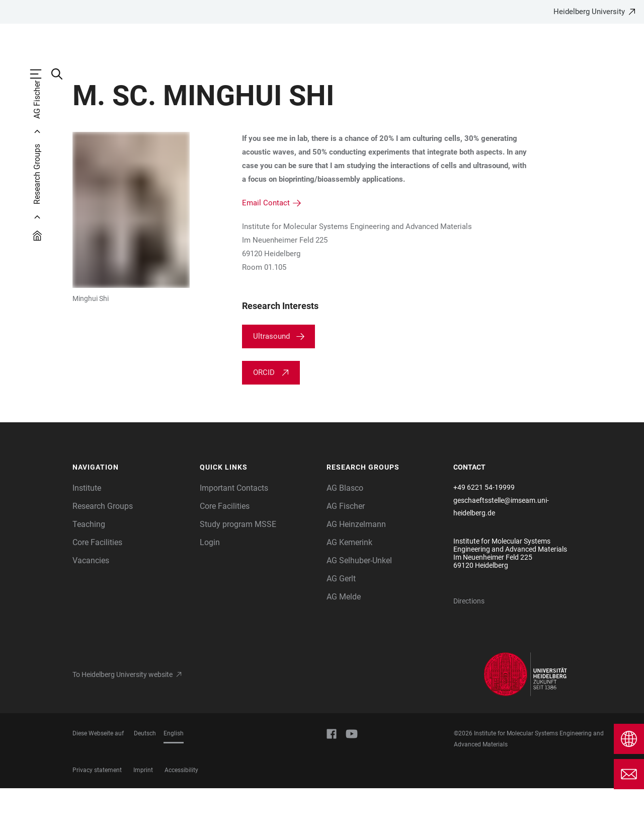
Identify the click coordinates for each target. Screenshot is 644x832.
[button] (131, 511)
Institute (95, 72)
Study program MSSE (238, 568)
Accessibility (181, 814)
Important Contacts (234, 532)
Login (210, 586)
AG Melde (344, 640)
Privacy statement (97, 814)
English (174, 777)
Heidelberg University (589, 12)
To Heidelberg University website (123, 718)
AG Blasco (345, 532)
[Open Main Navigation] (41, 74)
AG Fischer (346, 550)
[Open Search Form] (62, 74)
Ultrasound (271, 380)
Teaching (242, 72)
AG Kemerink (349, 586)
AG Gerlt (341, 622)
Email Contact (266, 247)
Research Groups (168, 72)
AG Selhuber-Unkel (359, 604)
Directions (469, 645)
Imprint (143, 814)
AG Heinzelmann (356, 568)
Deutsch (145, 777)
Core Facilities (309, 72)
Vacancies (91, 604)
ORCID (264, 416)
